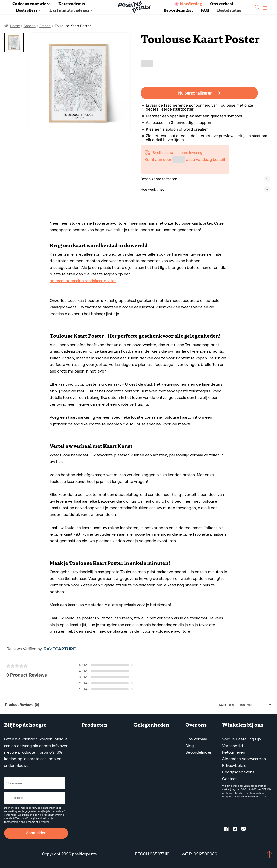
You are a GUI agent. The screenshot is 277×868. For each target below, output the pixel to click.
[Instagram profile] (237, 830)
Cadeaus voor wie (31, 4)
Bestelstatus (229, 10)
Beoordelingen (178, 10)
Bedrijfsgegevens (238, 772)
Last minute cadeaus (71, 10)
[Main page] (135, 7)
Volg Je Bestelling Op (241, 739)
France (45, 26)
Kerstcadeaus (73, 4)
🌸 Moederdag (188, 4)
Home (15, 26)
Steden (30, 26)
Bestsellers (28, 10)
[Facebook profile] (228, 830)
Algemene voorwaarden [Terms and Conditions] (244, 759)
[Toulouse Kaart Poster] (80, 83)
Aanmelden (36, 833)
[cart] (265, 7)
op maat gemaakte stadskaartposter (83, 281)
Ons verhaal (222, 4)
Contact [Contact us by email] (230, 779)
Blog (190, 746)
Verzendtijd (233, 746)
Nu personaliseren (199, 93)
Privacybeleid (234, 765)
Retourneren (234, 752)
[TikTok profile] (246, 830)
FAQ (205, 10)
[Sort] (254, 705)
